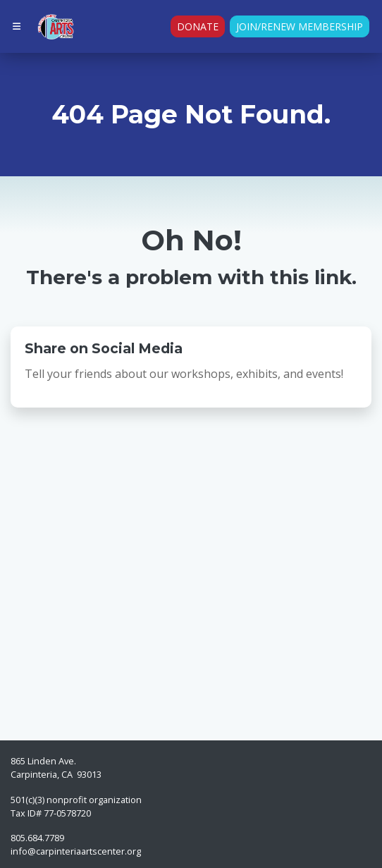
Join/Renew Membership (300, 26)
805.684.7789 (37, 838)
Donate (198, 26)
